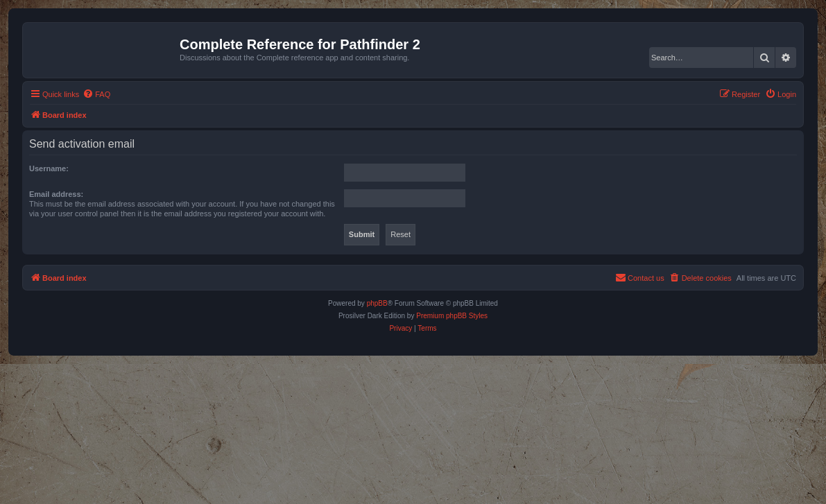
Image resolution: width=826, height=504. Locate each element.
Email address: (56, 194)
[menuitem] (96, 94)
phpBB (377, 303)
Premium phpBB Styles (452, 316)
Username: (49, 168)
